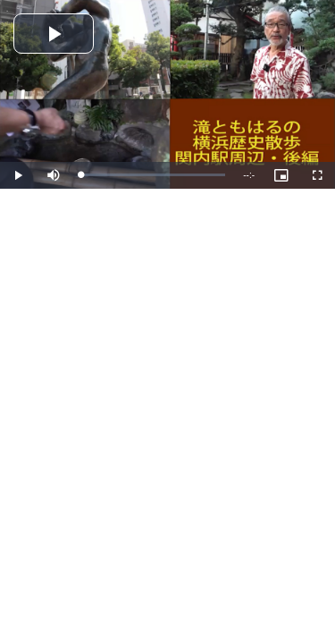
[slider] (153, 175)
